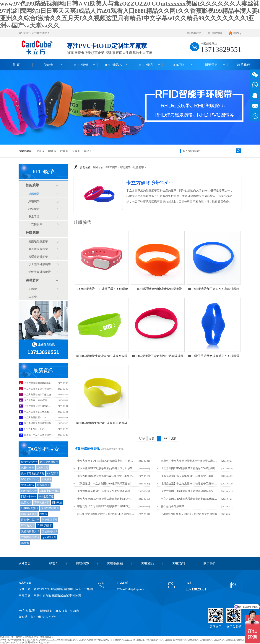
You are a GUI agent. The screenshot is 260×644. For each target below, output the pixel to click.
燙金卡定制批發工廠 (33, 473)
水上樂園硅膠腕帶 (40, 264)
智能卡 (49, 65)
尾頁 (174, 439)
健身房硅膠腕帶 (38, 249)
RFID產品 (146, 65)
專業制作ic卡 (42, 503)
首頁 (152, 439)
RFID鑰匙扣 (114, 65)
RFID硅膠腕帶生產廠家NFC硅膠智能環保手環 (102, 360)
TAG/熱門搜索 (43, 449)
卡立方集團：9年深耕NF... (37, 406)
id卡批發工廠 (46, 497)
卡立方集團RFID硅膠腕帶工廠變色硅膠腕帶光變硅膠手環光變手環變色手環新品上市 (190, 491)
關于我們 (211, 65)
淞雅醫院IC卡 (29, 491)
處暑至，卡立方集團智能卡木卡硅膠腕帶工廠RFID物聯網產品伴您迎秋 (190, 461)
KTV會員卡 (28, 525)
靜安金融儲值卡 (49, 462)
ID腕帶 (33, 297)
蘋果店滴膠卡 (29, 514)
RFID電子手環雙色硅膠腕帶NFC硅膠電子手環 (214, 360)
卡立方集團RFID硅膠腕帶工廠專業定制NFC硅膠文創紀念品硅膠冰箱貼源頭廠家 (106, 499)
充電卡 (76, 151)
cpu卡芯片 (43, 468)
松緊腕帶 (34, 209)
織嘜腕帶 (34, 201)
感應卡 (25, 543)
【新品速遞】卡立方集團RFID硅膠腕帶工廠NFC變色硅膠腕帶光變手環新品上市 (190, 484)
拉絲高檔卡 (28, 485)
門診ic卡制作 (29, 497)
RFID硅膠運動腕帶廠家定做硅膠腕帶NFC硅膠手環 (158, 293)
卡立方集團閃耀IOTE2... (36, 418)
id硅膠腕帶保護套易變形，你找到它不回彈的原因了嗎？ (106, 514)
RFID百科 (179, 65)
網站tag (237, 33)
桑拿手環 (34, 217)
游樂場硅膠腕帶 (38, 241)
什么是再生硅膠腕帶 (173, 506)
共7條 (142, 439)
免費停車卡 (28, 468)
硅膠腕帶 (34, 194)
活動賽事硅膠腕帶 (40, 272)
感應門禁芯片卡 (50, 508)
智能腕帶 (32, 185)
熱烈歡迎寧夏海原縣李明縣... (38, 423)
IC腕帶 (33, 289)
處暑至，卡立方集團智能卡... (38, 435)
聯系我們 (196, 33)
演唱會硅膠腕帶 (38, 257)
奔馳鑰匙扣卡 (50, 531)
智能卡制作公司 (30, 479)
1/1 (165, 439)
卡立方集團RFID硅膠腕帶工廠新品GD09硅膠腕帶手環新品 (190, 468)
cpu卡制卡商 (49, 537)
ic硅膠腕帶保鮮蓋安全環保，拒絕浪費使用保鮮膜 (189, 514)
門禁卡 (43, 514)
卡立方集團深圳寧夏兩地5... (38, 383)
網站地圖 (217, 33)
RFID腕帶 (81, 65)
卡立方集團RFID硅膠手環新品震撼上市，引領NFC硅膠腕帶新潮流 (106, 468)
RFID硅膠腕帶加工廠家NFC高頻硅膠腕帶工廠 (214, 293)
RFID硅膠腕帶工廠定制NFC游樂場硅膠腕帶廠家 (158, 360)
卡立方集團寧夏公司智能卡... (38, 389)
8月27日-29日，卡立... (35, 429)
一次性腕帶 (35, 224)
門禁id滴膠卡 (44, 525)
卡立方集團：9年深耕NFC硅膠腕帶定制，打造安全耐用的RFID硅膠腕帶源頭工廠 (106, 461)
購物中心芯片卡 (30, 520)
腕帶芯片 (32, 280)
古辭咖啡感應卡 (30, 537)
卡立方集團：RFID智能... (36, 400)
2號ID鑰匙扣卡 (30, 508)
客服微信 (216, 627)
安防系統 (57, 503)
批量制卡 (26, 503)
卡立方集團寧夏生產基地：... (38, 412)
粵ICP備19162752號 (43, 617)
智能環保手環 (50, 520)
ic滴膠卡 (47, 479)
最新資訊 (43, 370)
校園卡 (64, 151)
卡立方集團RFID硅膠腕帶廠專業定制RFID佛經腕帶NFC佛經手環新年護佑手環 (190, 499)
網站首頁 (98, 167)
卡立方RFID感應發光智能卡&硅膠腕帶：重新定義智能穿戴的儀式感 (106, 476)
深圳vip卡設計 (29, 462)
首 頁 (16, 65)
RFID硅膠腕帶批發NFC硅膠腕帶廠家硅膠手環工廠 (102, 427)
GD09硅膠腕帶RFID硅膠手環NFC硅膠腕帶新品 (102, 293)
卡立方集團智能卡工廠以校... (38, 395)
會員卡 (40, 151)
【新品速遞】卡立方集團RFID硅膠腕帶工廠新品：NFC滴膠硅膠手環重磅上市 (190, 476)
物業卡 (52, 151)
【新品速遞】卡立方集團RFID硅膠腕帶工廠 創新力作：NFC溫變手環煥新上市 (106, 484)
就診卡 (88, 151)
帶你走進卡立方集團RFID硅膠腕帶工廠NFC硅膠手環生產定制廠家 (106, 506)
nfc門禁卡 (53, 473)
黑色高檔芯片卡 (30, 531)
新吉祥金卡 (43, 485)
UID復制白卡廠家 (49, 491)
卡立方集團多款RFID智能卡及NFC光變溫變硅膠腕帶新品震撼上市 (106, 491)
